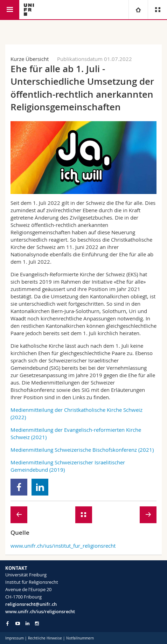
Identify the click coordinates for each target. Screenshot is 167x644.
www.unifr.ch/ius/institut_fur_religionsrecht (63, 546)
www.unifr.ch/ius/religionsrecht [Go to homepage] (40, 611)
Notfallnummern (80, 638)
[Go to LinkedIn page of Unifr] (27, 624)
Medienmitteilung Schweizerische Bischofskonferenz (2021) (82, 450)
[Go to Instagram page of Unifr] (37, 624)
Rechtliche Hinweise (45, 638)
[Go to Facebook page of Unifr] (8, 623)
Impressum (15, 638)
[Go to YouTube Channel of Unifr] (18, 624)
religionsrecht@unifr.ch (31, 604)
